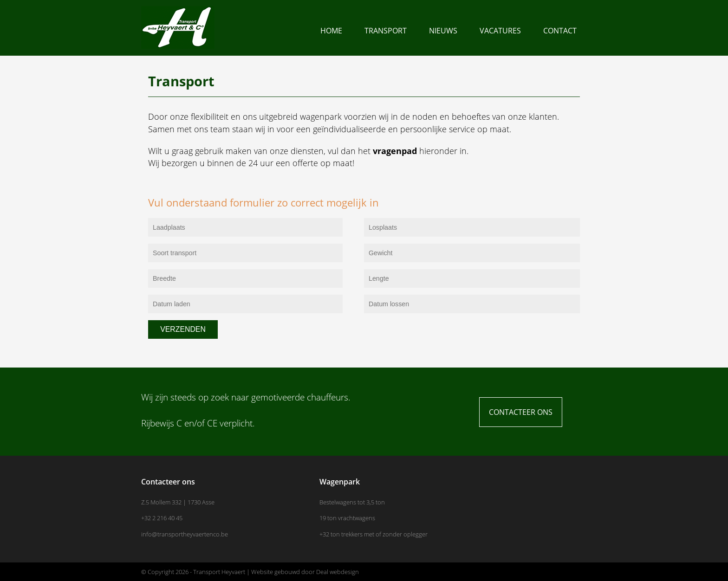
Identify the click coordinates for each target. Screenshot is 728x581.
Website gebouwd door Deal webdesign (305, 572)
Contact (560, 31)
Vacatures (500, 31)
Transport (386, 31)
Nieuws (443, 31)
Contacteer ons (521, 412)
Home (331, 31)
